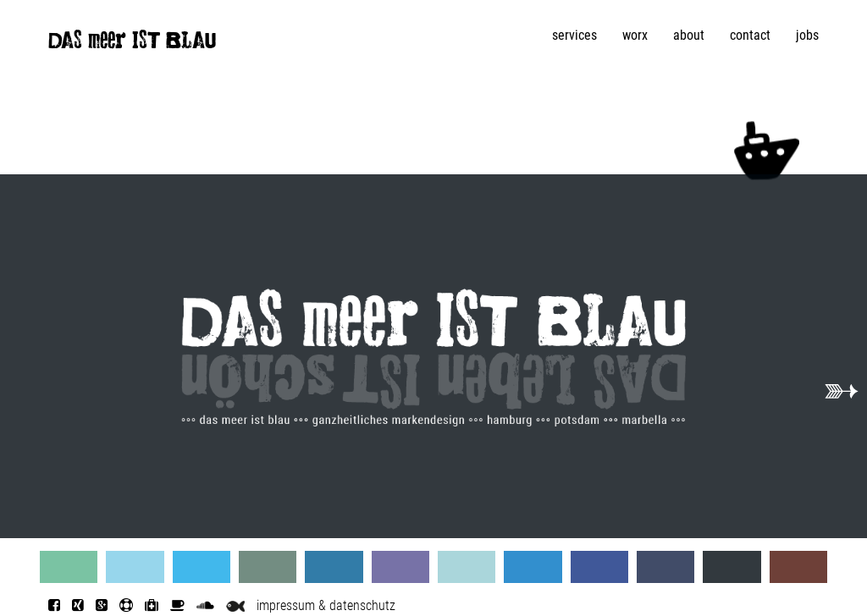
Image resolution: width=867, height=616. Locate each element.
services (574, 35)
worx (635, 35)
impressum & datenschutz (326, 605)
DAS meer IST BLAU (132, 44)
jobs (807, 35)
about (689, 35)
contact (750, 35)
